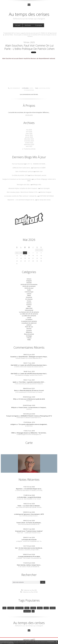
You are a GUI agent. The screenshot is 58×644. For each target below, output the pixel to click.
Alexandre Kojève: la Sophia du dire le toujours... (23, 186)
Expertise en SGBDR (39, 167)
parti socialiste (20, 602)
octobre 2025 (29, 142)
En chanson (29, 295)
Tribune (29, 332)
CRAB (13, 427)
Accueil (18, 25)
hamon (27, 602)
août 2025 (29, 146)
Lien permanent (9, 91)
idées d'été (29, 304)
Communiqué (29, 288)
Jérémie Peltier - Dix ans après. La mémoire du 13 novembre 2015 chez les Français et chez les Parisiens (31, 35)
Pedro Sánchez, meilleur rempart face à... (29, 559)
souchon (36, 91)
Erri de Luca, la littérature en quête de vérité (32, 393)
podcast (29, 320)
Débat (29, 292)
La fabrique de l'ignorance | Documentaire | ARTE (29, 509)
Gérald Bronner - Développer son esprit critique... (33, 351)
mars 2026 (29, 134)
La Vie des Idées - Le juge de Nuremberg (29, 492)
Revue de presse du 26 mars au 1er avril (32, 385)
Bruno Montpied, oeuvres (38, 175)
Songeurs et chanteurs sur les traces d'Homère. (15, 178)
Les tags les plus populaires (42, 635)
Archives (28, 25)
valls (5, 602)
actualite (33, 602)
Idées (29, 302)
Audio (29, 286)
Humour (29, 301)
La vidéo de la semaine (29, 311)
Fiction (29, 297)
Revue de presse (29, 329)
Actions (29, 276)
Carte (29, 437)
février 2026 (29, 135)
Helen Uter (39, 171)
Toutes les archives (30, 148)
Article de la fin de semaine (29, 281)
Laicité (29, 313)
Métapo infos (37, 182)
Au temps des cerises (29, 14)
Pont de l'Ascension (18, 163)
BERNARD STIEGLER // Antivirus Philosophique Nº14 (36, 410)
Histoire (29, 299)
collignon (13, 419)
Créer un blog (26, 634)
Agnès (15, 377)
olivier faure (27, 605)
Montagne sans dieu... (24, 182)
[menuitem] (18, 25)
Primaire (29, 325)
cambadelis (11, 602)
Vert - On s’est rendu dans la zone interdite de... (29, 543)
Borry (16, 385)
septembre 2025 (29, 144)
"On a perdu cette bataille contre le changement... (33, 419)
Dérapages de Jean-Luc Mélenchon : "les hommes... (32, 427)
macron (46, 602)
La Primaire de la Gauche (29, 534)
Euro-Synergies (45, 186)
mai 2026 (29, 130)
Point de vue (29, 322)
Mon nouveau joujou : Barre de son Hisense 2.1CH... (23, 190)
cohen (41, 91)
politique (39, 602)
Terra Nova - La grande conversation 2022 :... (32, 377)
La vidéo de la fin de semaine (29, 309)
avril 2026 (29, 132)
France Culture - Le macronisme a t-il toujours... (33, 402)
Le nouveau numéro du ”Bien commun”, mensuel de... (21, 193)
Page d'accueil (51, 33)
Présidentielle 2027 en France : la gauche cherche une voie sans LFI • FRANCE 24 (25, 33)
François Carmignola (12, 410)
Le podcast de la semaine (29, 317)
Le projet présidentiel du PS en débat (29, 551)
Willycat (14, 402)
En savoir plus (10, 643)
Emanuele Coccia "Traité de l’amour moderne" (29, 526)
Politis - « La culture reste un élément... (29, 500)
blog (29, 639)
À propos (39, 25)
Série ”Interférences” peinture (25, 171)
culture (29, 290)
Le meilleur (29, 315)
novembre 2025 (29, 141)
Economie (29, 294)
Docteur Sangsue (46, 190)
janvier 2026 (29, 137)
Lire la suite (29, 115)
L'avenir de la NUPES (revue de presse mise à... (34, 360)
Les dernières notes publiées (29, 635)
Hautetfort (33, 634)
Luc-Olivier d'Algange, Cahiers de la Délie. (44, 178)
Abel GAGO (14, 360)
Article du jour (29, 285)
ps (33, 605)
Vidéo (26, 91)
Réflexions (29, 327)
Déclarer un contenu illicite (7, 637)
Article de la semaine (29, 283)
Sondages (29, 331)
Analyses (29, 278)
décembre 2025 (29, 139)
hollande (52, 602)
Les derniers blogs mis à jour (17, 635)
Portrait (29, 324)
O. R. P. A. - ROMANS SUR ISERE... (36, 163)
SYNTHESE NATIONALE (46, 193)
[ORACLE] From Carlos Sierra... (22, 167)
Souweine (13, 351)
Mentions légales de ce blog (19, 637)
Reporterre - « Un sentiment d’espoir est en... (22, 197)
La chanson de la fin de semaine (29, 308)
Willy (15, 393)
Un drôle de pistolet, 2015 (20, 175)
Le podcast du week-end (29, 318)
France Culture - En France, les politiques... (29, 517)
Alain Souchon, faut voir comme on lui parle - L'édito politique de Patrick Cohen (29, 48)
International (29, 306)
